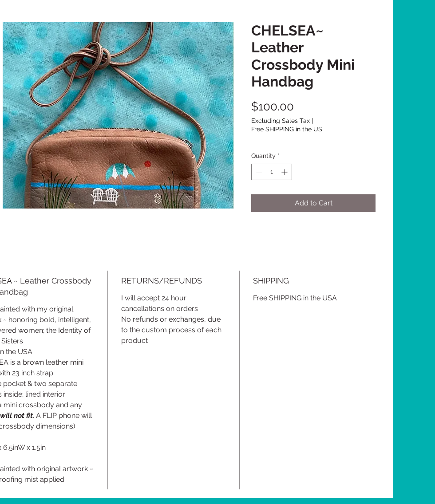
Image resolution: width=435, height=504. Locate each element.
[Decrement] (258, 172)
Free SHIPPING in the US (287, 129)
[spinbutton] (272, 172)
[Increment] (285, 172)
